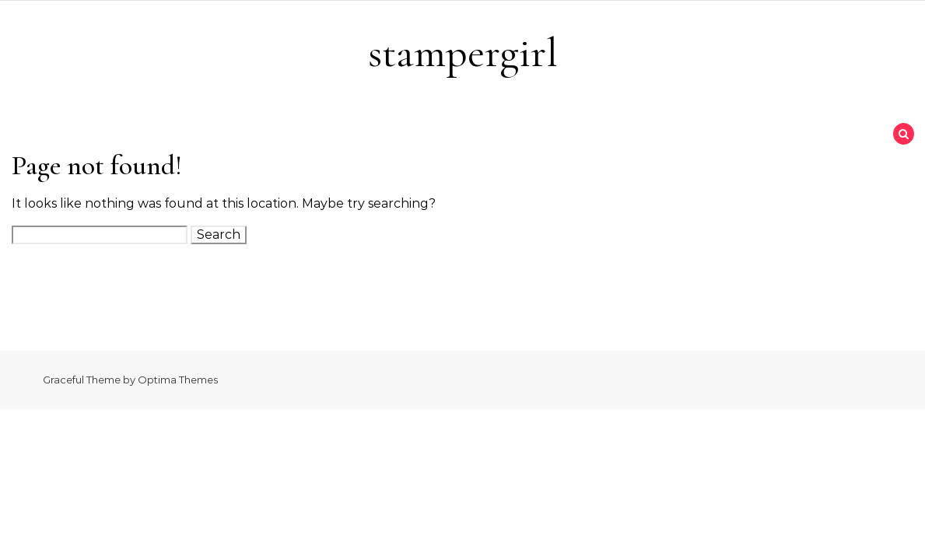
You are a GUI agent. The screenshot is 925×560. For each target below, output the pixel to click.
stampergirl (463, 52)
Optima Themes (178, 380)
